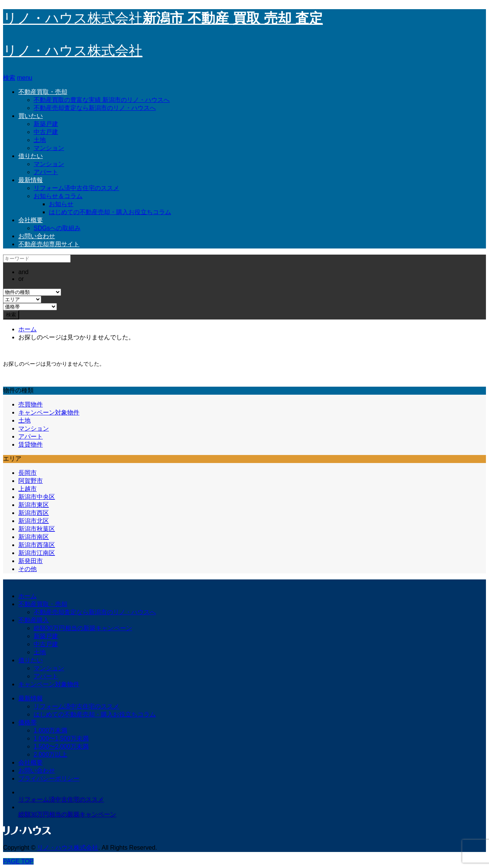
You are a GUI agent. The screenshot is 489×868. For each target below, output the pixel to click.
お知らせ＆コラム (58, 196)
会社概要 (31, 220)
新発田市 (31, 561)
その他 (28, 569)
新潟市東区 (34, 505)
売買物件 (31, 404)
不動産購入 (34, 620)
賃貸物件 (31, 444)
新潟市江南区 (37, 553)
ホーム (28, 596)
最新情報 (31, 180)
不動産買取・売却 (43, 92)
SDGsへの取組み (57, 228)
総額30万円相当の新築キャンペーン (83, 628)
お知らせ (61, 204)
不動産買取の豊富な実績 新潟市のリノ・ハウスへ (102, 100)
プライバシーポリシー (49, 778)
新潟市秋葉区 (37, 529)
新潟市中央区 (37, 497)
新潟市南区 (34, 537)
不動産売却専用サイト (49, 244)
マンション (49, 148)
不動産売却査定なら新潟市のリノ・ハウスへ (95, 108)
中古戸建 (46, 132)
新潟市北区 (34, 521)
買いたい (31, 116)
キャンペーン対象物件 (49, 412)
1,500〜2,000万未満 (61, 746)
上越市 (28, 489)
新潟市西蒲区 (37, 545)
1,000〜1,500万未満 (61, 738)
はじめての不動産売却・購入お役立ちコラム (110, 212)
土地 (40, 140)
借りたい (31, 156)
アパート (46, 172)
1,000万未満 (50, 730)
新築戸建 (46, 124)
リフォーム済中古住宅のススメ (76, 188)
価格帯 (28, 722)
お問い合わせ (37, 236)
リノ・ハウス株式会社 (73, 51)
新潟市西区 (34, 513)
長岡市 (28, 473)
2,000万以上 (50, 754)
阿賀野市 (31, 481)
